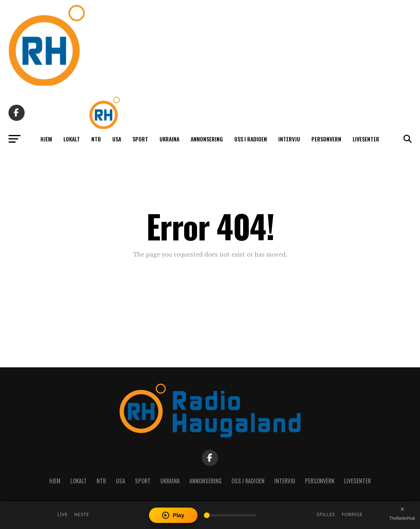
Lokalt (72, 139)
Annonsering (207, 139)
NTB (96, 139)
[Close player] (402, 509)
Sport (140, 139)
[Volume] (230, 515)
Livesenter (366, 139)
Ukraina (169, 139)
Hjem (46, 139)
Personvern (326, 139)
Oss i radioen (251, 139)
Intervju (289, 139)
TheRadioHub (402, 518)
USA (117, 139)
